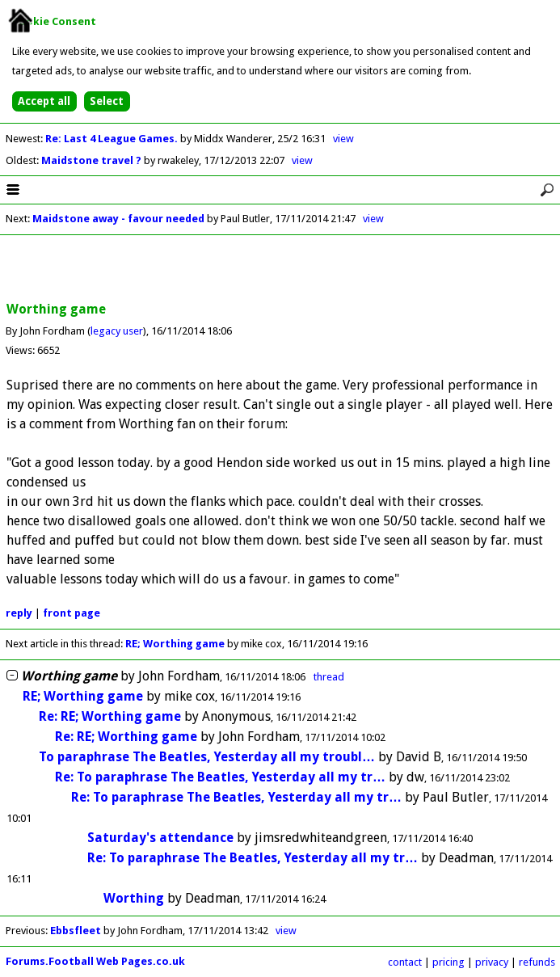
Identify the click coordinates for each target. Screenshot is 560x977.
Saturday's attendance (160, 838)
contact (405, 962)
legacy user (117, 331)
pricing (448, 962)
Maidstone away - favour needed (118, 219)
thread (329, 677)
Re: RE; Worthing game (110, 716)
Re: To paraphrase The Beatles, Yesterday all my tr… (220, 777)
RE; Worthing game (175, 644)
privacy (492, 962)
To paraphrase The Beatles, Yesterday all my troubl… (207, 757)
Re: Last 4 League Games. (113, 139)
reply (19, 613)
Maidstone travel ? (93, 160)
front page (72, 613)
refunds (537, 962)
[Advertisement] (280, 269)
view (343, 139)
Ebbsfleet (76, 931)
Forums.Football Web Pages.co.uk (95, 961)
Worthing (134, 898)
